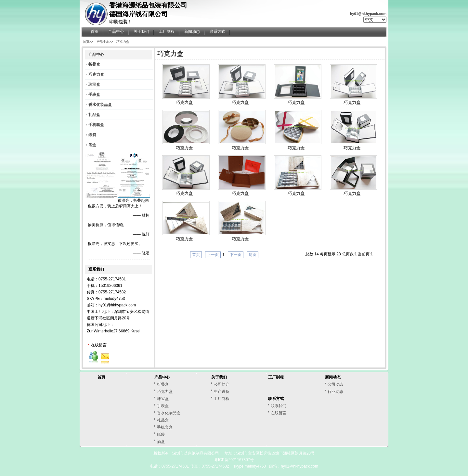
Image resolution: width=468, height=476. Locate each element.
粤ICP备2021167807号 (234, 460)
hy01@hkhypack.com (368, 14)
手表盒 (94, 95)
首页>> (88, 42)
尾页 (253, 255)
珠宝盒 (94, 84)
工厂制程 (167, 32)
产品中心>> (105, 42)
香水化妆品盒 (100, 105)
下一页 (236, 255)
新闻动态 (192, 32)
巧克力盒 (123, 42)
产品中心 (116, 32)
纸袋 (92, 135)
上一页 (213, 255)
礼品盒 (94, 115)
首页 (95, 32)
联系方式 (217, 32)
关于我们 (141, 32)
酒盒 (92, 145)
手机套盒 (96, 125)
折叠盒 (94, 64)
